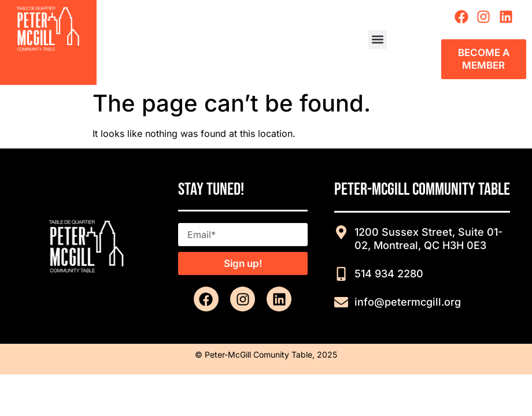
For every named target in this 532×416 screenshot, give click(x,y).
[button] (377, 40)
